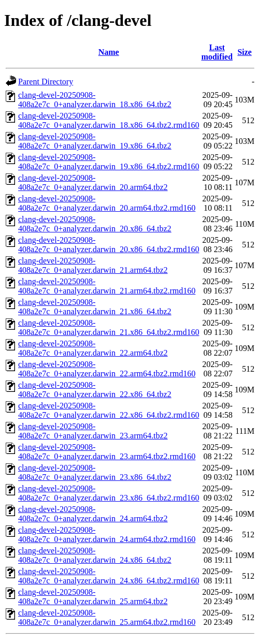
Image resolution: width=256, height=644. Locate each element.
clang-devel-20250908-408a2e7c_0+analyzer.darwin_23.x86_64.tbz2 (95, 472)
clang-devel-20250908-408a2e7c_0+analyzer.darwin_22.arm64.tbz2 (93, 348)
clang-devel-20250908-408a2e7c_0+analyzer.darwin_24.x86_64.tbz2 (95, 555)
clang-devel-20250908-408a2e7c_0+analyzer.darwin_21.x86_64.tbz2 (95, 307)
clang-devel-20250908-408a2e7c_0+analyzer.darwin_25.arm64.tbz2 (93, 597)
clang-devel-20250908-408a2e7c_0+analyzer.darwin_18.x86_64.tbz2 (95, 100)
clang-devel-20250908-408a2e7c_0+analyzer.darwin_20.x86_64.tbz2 (95, 224)
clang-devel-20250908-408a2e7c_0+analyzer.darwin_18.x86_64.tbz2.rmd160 (109, 120)
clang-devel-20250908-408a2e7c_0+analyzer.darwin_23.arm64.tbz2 (93, 431)
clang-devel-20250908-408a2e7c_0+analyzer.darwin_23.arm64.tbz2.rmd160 (107, 452)
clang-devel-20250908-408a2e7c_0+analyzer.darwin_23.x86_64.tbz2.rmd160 (109, 493)
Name (109, 52)
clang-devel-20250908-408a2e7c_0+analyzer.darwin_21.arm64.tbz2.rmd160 (107, 286)
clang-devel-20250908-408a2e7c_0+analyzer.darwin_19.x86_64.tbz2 (95, 141)
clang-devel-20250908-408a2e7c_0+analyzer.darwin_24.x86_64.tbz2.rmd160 (109, 576)
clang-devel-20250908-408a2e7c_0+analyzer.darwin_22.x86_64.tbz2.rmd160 (109, 410)
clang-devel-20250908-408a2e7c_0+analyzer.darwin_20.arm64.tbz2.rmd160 (107, 203)
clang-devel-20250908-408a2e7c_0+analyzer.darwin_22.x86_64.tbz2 (95, 390)
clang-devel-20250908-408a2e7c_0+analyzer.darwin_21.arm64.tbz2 (93, 265)
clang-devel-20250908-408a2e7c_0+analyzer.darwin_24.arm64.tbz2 (93, 514)
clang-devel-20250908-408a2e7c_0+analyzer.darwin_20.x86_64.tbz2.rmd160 (109, 245)
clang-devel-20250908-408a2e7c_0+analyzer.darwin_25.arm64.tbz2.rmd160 (107, 617)
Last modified (217, 52)
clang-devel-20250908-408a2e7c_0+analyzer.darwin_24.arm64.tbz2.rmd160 (107, 535)
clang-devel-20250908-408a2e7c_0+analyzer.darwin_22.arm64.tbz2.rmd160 (107, 369)
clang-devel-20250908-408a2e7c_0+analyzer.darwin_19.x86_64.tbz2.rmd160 (109, 162)
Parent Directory (46, 82)
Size (245, 52)
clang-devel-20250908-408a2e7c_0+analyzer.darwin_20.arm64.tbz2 (93, 182)
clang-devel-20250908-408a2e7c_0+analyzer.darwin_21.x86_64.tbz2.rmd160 (109, 327)
